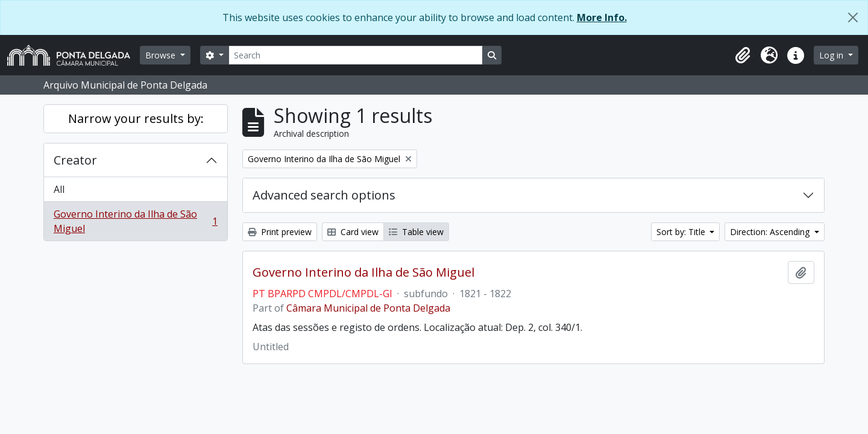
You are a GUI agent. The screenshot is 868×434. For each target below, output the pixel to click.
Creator (75, 160)
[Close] (853, 17)
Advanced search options (324, 195)
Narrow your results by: (136, 118)
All (59, 189)
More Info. (602, 17)
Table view (416, 232)
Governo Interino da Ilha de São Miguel (135, 221)
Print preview (280, 232)
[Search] (356, 55)
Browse (162, 55)
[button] (743, 55)
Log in (832, 55)
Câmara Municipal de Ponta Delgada (368, 308)
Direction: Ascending (771, 232)
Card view (353, 232)
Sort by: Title (682, 232)
